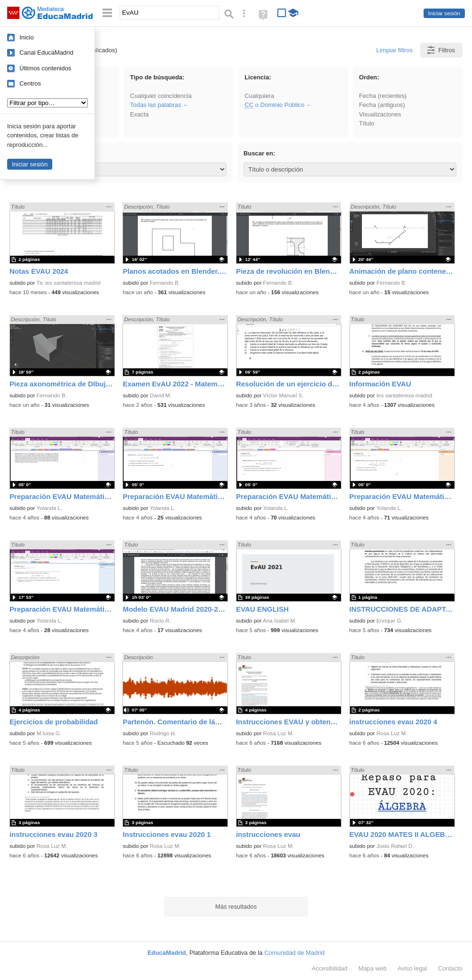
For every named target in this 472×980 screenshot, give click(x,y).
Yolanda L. (49, 508)
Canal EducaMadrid (46, 53)
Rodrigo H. (163, 733)
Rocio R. (160, 621)
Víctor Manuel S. (283, 395)
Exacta (139, 114)
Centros (30, 83)
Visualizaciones (380, 114)
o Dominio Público (274, 105)
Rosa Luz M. (278, 733)
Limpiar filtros (394, 50)
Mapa (373, 968)
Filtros (440, 50)
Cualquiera (259, 96)
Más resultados (236, 907)
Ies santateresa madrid (404, 395)
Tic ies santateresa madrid (69, 283)
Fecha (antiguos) (382, 105)
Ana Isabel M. (279, 621)
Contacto (450, 968)
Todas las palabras (156, 105)
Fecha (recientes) (383, 96)
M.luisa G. (49, 733)
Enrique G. (390, 621)
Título (367, 123)
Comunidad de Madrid (295, 953)
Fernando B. (165, 283)
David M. (161, 395)
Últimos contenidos (45, 68)
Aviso (412, 968)
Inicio (27, 37)
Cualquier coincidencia (161, 96)
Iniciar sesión (444, 13)
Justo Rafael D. (395, 846)
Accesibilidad (329, 968)
